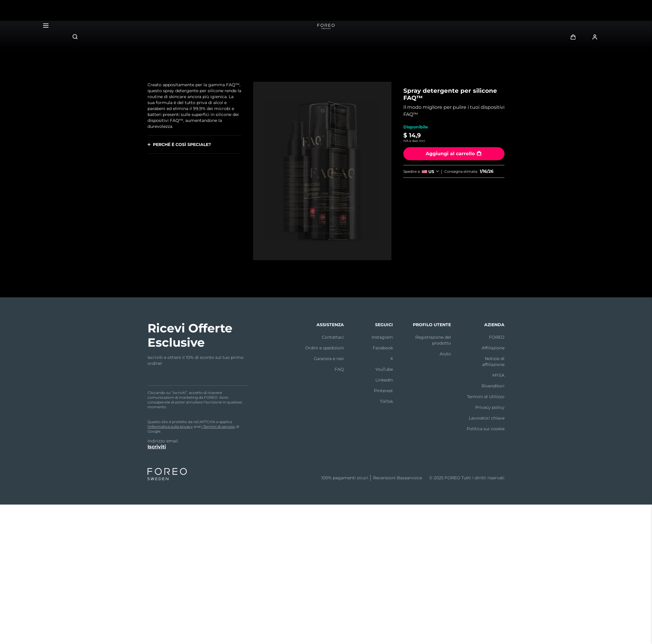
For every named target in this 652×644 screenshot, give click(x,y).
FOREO (497, 337)
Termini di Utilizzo (486, 397)
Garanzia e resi (329, 359)
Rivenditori (493, 386)
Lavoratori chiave (487, 418)
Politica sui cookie (486, 429)
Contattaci (333, 337)
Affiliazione (493, 348)
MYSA (498, 375)
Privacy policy (490, 407)
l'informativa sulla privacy (170, 427)
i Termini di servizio (218, 427)
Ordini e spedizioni (325, 348)
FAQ (339, 369)
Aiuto (445, 354)
